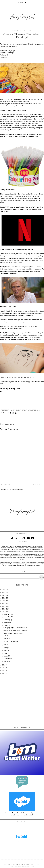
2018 (4, 606)
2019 (4, 603)
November (7, 617)
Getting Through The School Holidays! (15, 630)
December (7, 614)
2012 (4, 673)
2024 (4, 592)
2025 (4, 590)
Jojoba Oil (7, 639)
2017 (4, 609)
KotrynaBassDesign (27, 866)
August (6, 625)
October (7, 620)
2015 (4, 665)
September (8, 622)
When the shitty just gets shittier (13, 633)
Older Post (38, 485)
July (5, 645)
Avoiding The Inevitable (11, 641)
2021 (4, 598)
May (5, 650)
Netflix (8, 211)
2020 (4, 601)
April (5, 653)
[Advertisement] (22, 700)
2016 (4, 612)
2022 (4, 595)
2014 (4, 668)
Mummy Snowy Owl (26, 865)
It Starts (6, 636)
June (6, 648)
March (6, 656)
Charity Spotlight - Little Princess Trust (15, 628)
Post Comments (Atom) (16, 489)
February (7, 659)
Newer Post (6, 485)
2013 (4, 671)
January (7, 662)
